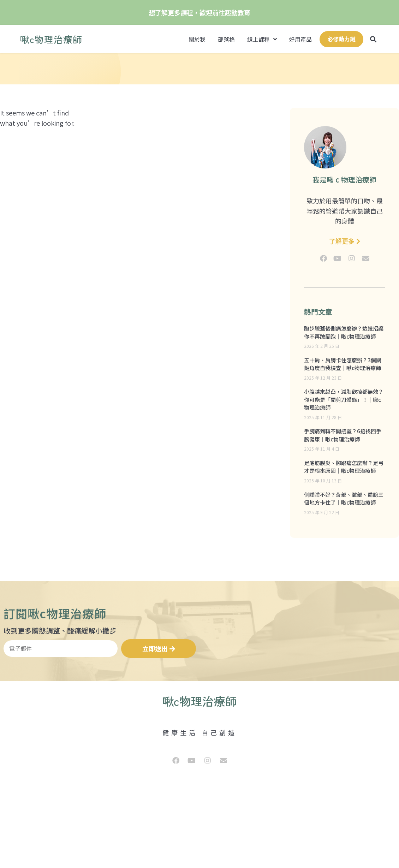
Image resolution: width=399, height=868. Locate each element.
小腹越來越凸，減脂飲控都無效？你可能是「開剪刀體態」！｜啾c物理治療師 (344, 399)
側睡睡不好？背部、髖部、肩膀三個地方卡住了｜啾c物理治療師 (344, 499)
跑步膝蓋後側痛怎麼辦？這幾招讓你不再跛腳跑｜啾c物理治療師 (344, 332)
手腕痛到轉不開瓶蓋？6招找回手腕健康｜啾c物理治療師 (343, 435)
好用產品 (300, 39)
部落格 (226, 39)
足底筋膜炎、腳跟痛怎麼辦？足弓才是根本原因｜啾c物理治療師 (344, 467)
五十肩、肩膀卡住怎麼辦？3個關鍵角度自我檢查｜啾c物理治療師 (343, 364)
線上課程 (262, 39)
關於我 (197, 39)
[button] (373, 39)
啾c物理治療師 (51, 39)
